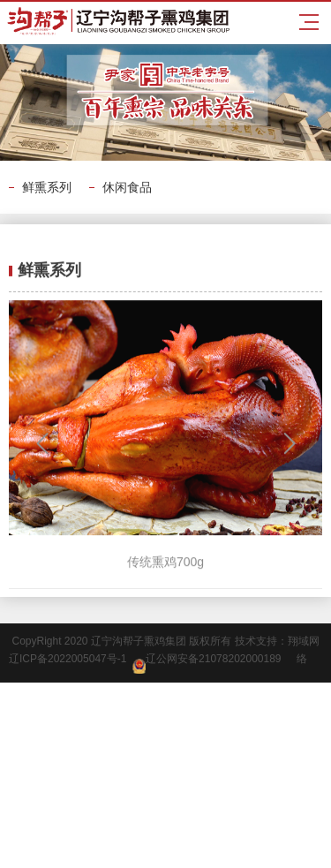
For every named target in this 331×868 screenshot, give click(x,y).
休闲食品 (127, 187)
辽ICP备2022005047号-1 (71, 659)
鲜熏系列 (47, 187)
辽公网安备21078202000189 (207, 663)
